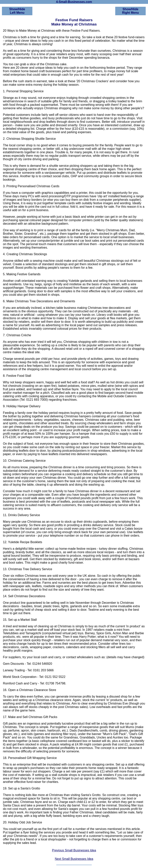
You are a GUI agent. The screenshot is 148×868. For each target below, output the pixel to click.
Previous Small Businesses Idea (74, 850)
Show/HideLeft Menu (17, 11)
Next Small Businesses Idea (74, 859)
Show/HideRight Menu (130, 11)
